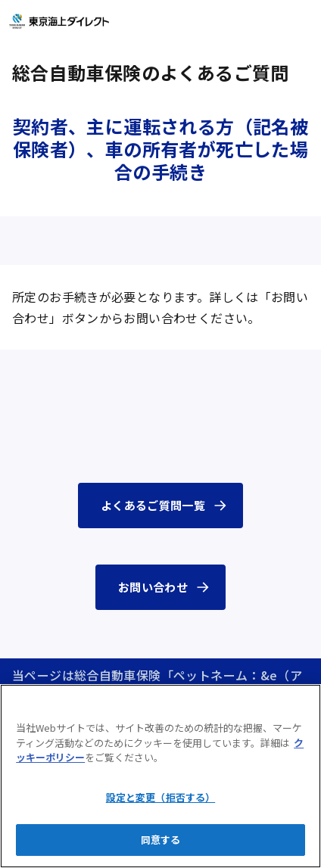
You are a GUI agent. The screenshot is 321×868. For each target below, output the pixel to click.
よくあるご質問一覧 (153, 505)
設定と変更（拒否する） (160, 797)
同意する (161, 840)
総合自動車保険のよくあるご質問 (151, 72)
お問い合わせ (153, 587)
